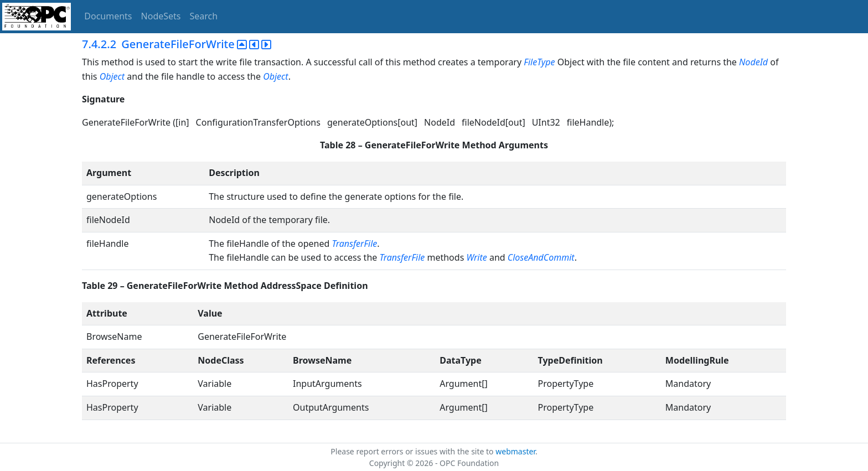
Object (112, 76)
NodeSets (161, 16)
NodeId (753, 62)
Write (476, 257)
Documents (108, 16)
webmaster (515, 451)
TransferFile (355, 244)
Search (204, 16)
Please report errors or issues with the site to (413, 451)
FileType (539, 62)
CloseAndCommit (541, 257)
